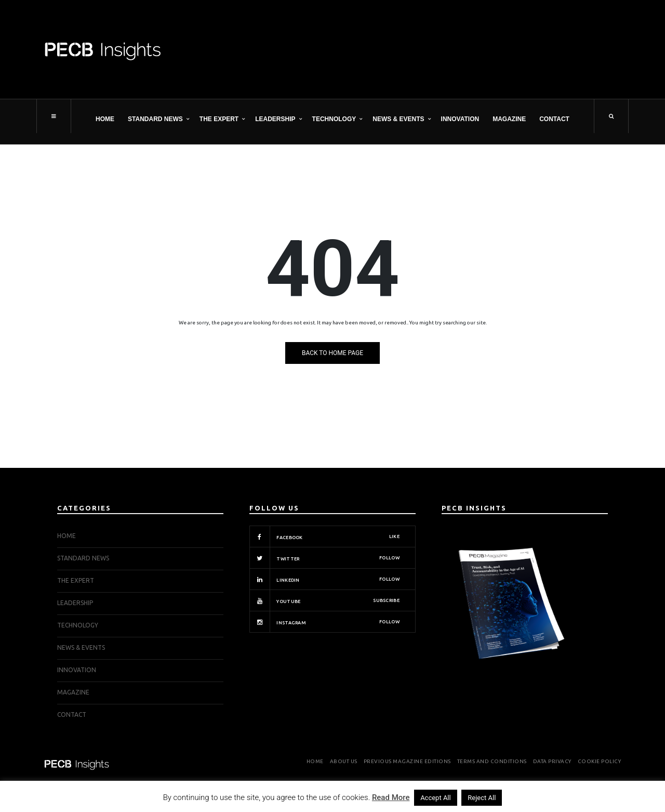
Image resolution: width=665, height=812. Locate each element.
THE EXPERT (219, 119)
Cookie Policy (600, 761)
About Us (344, 761)
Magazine (509, 119)
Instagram (324, 622)
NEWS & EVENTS (398, 119)
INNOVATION (460, 119)
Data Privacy (552, 761)
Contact (554, 119)
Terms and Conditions (492, 761)
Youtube (324, 600)
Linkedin (324, 579)
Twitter (324, 558)
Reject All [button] (482, 798)
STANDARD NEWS (155, 119)
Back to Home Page (332, 353)
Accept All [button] (436, 798)
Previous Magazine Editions (407, 761)
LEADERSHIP (275, 119)
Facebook (324, 536)
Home (105, 119)
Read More (391, 797)
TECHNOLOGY (334, 119)
